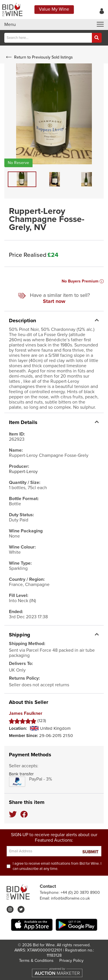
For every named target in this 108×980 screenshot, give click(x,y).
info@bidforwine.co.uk (70, 898)
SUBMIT (90, 852)
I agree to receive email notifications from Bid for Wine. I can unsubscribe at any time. (57, 866)
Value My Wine (54, 9)
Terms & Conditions (36, 961)
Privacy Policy (71, 961)
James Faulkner (26, 714)
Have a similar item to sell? (54, 298)
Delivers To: (21, 664)
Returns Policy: (24, 678)
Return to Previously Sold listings (39, 57)
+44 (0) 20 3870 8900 (80, 893)
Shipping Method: (27, 644)
